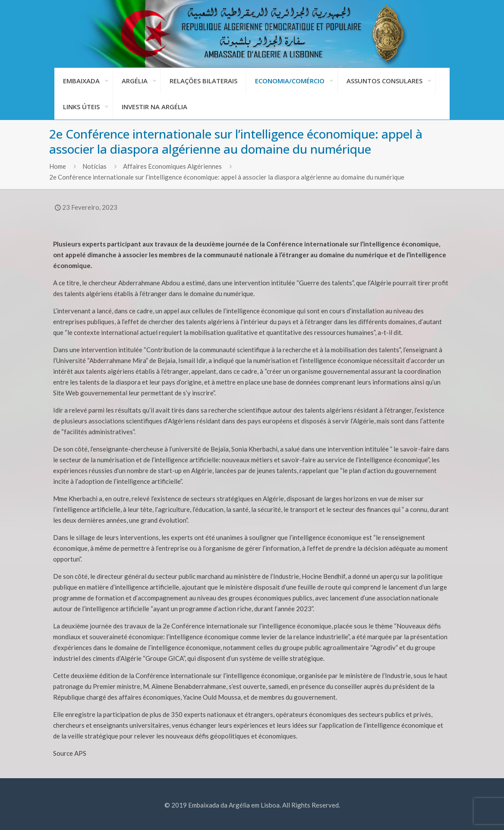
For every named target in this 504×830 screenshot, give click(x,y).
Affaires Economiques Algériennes (172, 166)
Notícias (94, 166)
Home (58, 166)
